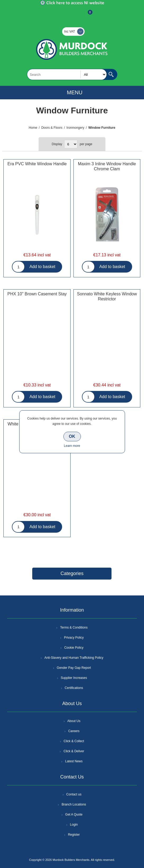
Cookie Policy (74, 648)
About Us (74, 721)
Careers (74, 731)
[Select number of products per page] (71, 144)
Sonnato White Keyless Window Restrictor (107, 296)
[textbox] (67, 74)
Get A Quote (74, 814)
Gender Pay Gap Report (74, 668)
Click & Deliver (74, 751)
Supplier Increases (74, 678)
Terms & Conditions (74, 627)
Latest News (74, 761)
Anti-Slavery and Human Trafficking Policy (74, 658)
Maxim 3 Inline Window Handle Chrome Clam (107, 166)
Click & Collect (74, 741)
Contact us (74, 794)
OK (72, 436)
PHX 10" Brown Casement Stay (37, 294)
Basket (86, 15)
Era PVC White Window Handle (37, 164)
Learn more (72, 446)
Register (58, 15)
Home (33, 128)
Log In (72, 15)
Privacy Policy (74, 638)
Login (74, 825)
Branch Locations (74, 804)
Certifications (74, 688)
